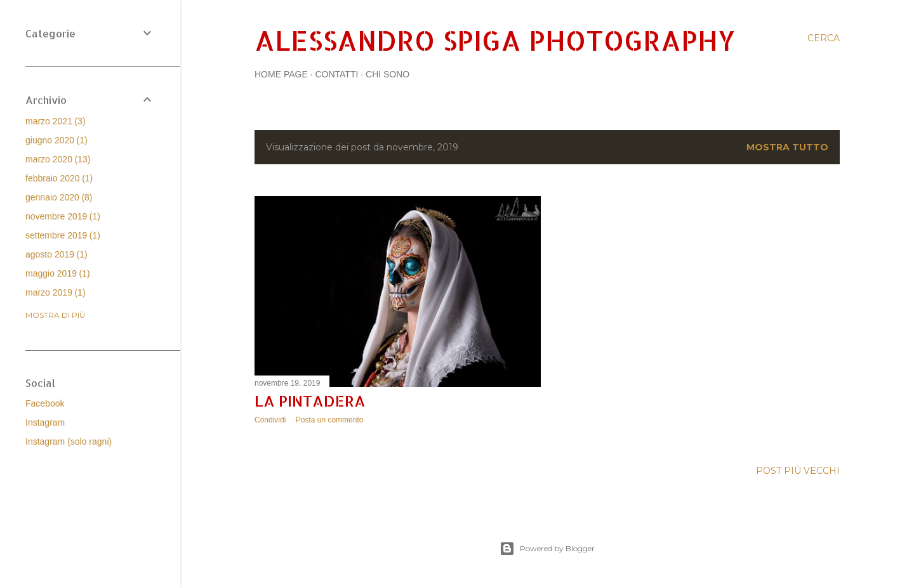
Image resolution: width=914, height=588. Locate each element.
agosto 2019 (56, 254)
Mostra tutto (787, 147)
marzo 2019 (56, 292)
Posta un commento (330, 420)
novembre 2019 (63, 216)
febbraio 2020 (59, 178)
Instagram (45, 422)
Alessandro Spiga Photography (495, 40)
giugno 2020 (56, 140)
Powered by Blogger (547, 549)
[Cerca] (824, 38)
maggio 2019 (58, 273)
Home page (281, 74)
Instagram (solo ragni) (69, 441)
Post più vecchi (798, 471)
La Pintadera (310, 401)
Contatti (336, 74)
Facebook (45, 403)
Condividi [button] (270, 420)
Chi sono (387, 74)
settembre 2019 (63, 235)
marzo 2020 (58, 159)
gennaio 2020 (59, 197)
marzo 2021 (56, 121)
